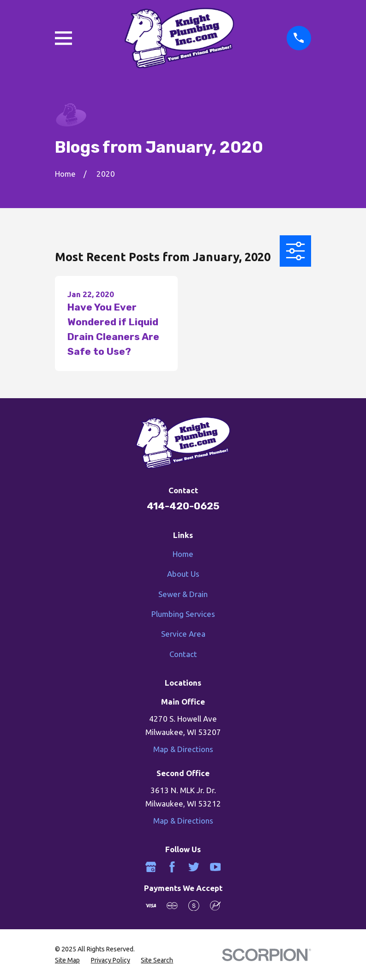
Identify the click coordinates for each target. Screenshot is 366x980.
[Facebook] (172, 867)
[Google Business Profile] (151, 867)
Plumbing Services (183, 614)
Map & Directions (183, 749)
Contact (183, 654)
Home (183, 554)
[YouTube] (216, 867)
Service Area (183, 634)
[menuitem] (67, 960)
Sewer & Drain (183, 594)
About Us (183, 574)
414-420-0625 (183, 506)
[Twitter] (194, 867)
